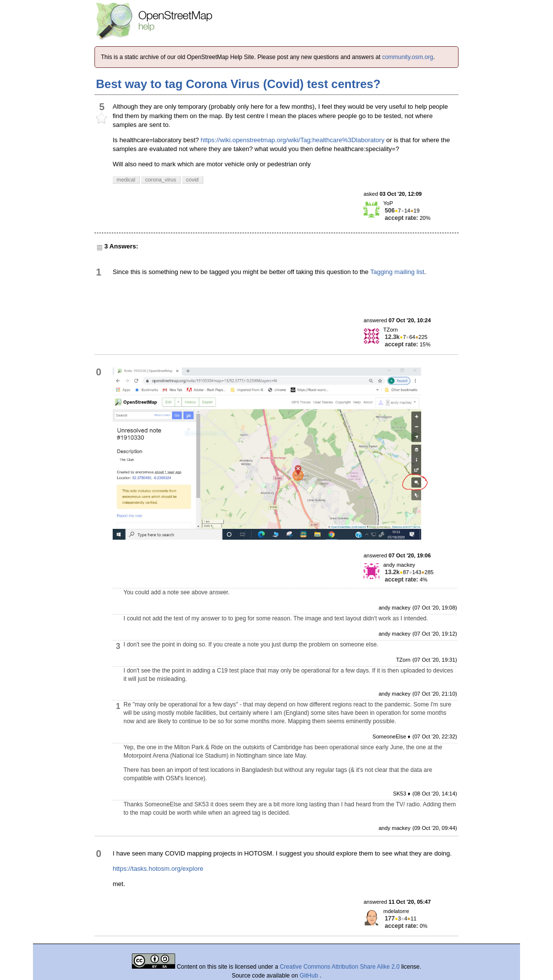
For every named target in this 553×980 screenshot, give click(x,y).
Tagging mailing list (397, 272)
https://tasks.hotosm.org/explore (158, 869)
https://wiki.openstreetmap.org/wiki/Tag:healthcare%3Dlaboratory (293, 140)
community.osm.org (408, 57)
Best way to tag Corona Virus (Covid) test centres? (238, 84)
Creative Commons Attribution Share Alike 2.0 (340, 967)
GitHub (310, 976)
